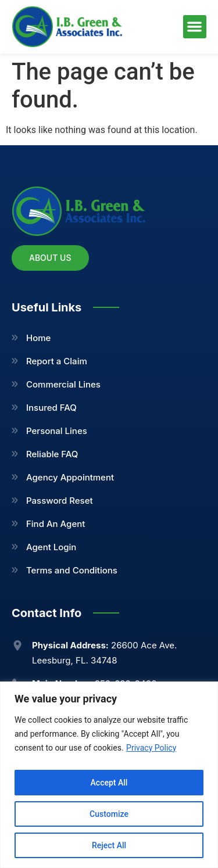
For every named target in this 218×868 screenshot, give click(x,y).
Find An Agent (56, 524)
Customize (109, 814)
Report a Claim (57, 361)
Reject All (109, 845)
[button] (195, 27)
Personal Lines (57, 431)
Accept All (109, 783)
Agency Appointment (70, 477)
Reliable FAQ (52, 454)
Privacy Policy (151, 748)
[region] (109, 775)
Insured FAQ (51, 408)
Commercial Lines (63, 384)
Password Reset (60, 501)
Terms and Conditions (72, 570)
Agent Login (51, 547)
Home (38, 338)
